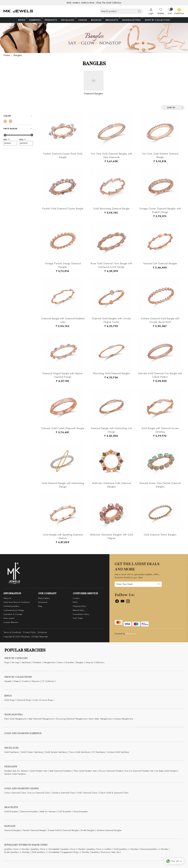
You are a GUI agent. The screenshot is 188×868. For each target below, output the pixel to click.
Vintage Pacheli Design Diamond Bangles (63, 265)
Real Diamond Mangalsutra (41, 719)
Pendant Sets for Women (16, 771)
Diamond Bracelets (29, 812)
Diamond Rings (24, 700)
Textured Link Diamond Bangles (160, 263)
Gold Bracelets (11, 812)
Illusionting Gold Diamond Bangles (111, 373)
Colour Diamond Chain (15, 793)
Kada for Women (48, 812)
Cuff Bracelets (65, 812)
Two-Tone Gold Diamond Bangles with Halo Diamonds (112, 155)
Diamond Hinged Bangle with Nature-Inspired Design (63, 375)
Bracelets (113, 20)
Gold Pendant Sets (39, 771)
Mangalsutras (132, 20)
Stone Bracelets (81, 812)
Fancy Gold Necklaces (80, 752)
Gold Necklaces (12, 752)
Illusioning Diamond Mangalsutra (71, 719)
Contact (76, 598)
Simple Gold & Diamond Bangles (63, 830)
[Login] (151, 11)
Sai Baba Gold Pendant (166, 771)
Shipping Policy (80, 606)
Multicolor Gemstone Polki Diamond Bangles (111, 485)
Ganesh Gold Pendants (15, 774)
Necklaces (68, 20)
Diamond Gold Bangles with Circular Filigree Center (112, 320)
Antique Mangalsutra (123, 719)
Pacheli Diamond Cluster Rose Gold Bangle (63, 155)
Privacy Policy (30, 632)
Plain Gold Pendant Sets (85, 771)
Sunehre (26, 681)
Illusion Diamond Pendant (111, 771)
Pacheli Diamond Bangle (34, 830)
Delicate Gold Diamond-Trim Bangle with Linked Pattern (160, 375)
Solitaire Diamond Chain (64, 793)
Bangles (97, 20)
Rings (23, 20)
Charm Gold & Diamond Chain (114, 793)
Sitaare (17, 681)
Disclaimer (42, 632)
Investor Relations (11, 622)
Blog (40, 606)
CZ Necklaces (99, 752)
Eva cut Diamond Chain (39, 793)
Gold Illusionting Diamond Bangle (111, 209)
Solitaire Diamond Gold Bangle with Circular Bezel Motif (160, 320)
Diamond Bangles (13, 830)
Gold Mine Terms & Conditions (17, 602)
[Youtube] (123, 602)
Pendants (51, 20)
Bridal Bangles (88, 830)
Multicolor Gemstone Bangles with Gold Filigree (112, 536)
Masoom (36, 681)
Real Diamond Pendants (61, 771)
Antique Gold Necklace (118, 752)
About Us (7, 598)
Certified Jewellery (11, 606)
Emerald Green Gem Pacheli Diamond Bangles (160, 485)
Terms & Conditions (12, 632)
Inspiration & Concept (13, 614)
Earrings (36, 20)
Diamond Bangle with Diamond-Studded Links (63, 320)
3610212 (26, 143)
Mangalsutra (49, 662)
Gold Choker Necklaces (32, 752)
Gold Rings (10, 700)
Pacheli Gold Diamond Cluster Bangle (63, 209)
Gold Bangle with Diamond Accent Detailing (160, 430)
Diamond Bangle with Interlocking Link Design (111, 430)
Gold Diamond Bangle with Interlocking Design (63, 485)
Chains (83, 20)
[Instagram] (128, 602)
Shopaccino (131, 634)
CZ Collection (48, 681)
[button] (18, 116)
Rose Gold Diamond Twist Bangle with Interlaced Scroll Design (111, 265)
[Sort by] (173, 108)
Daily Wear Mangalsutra (100, 719)
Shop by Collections (95, 662)
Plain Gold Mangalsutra (15, 719)
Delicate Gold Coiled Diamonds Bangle (63, 428)
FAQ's (75, 602)
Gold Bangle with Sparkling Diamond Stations (63, 536)
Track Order (78, 618)
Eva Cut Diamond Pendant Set (139, 771)
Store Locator (9, 618)
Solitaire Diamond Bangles (109, 830)
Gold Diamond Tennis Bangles (160, 535)
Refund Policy (79, 610)
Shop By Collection (158, 20)
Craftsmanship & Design (14, 610)
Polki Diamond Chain (87, 793)
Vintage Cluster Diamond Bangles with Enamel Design (160, 210)
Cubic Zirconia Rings (43, 700)
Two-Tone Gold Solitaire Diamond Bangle (160, 155)
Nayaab (8, 681)
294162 (10, 143)
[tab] (18, 116)
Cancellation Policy (81, 614)
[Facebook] (117, 602)
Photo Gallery (44, 598)
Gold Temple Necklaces (56, 752)
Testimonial (43, 602)
